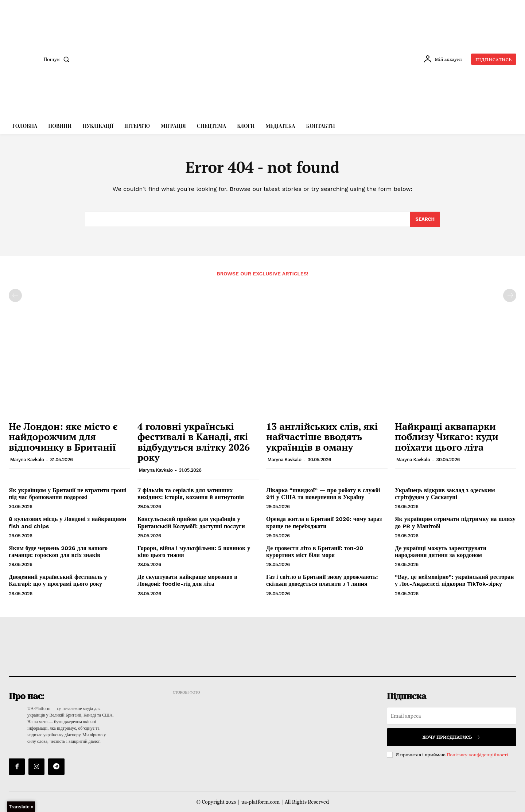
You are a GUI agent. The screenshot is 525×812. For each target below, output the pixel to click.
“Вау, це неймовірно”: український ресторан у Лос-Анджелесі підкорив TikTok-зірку (454, 580)
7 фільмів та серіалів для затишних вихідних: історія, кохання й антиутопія (191, 494)
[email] (452, 716)
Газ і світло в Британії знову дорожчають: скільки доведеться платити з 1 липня (322, 580)
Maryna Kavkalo (27, 460)
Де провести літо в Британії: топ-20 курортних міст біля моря (315, 552)
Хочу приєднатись (451, 737)
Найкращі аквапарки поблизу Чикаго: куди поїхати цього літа (447, 437)
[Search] (425, 219)
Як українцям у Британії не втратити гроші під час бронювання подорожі (68, 494)
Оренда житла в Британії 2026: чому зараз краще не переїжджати (324, 522)
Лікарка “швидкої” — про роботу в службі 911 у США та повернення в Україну (323, 494)
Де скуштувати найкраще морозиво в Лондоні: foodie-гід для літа (187, 580)
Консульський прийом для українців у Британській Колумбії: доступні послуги (191, 522)
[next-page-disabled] (510, 295)
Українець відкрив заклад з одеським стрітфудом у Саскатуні (445, 494)
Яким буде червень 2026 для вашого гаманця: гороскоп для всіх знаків (58, 552)
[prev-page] (15, 295)
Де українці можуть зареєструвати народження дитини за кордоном (441, 552)
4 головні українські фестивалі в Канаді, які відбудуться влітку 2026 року (194, 442)
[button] (58, 59)
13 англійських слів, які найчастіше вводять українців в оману (322, 437)
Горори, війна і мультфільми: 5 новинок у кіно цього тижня (194, 552)
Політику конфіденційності (477, 755)
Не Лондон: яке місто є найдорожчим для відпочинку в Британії (63, 437)
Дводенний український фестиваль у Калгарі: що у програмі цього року (58, 580)
